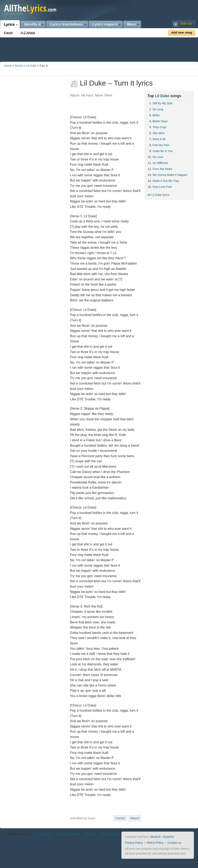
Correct (120, 818)
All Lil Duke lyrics (158, 195)
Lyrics (9, 24)
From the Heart (162, 169)
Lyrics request (105, 24)
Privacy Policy (134, 843)
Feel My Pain (161, 145)
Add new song (182, 32)
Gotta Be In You (163, 151)
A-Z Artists (28, 33)
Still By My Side (162, 103)
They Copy (160, 127)
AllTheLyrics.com (18, 834)
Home (8, 66)
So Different (160, 163)
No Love (158, 157)
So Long (158, 109)
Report (135, 818)
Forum (8, 33)
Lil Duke (31, 66)
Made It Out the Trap (166, 181)
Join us (186, 24)
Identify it (32, 24)
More (131, 24)
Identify (90, 834)
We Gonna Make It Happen (170, 175)
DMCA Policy (155, 843)
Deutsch (155, 837)
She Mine (159, 133)
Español (168, 837)
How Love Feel (162, 187)
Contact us (174, 843)
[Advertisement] (99, 49)
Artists (19, 66)
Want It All (159, 139)
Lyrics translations (66, 24)
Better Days (160, 121)
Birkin (156, 115)
